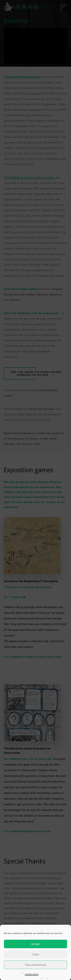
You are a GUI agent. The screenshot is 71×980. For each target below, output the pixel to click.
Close (36, 954)
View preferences (35, 965)
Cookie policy (32, 974)
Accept (35, 944)
